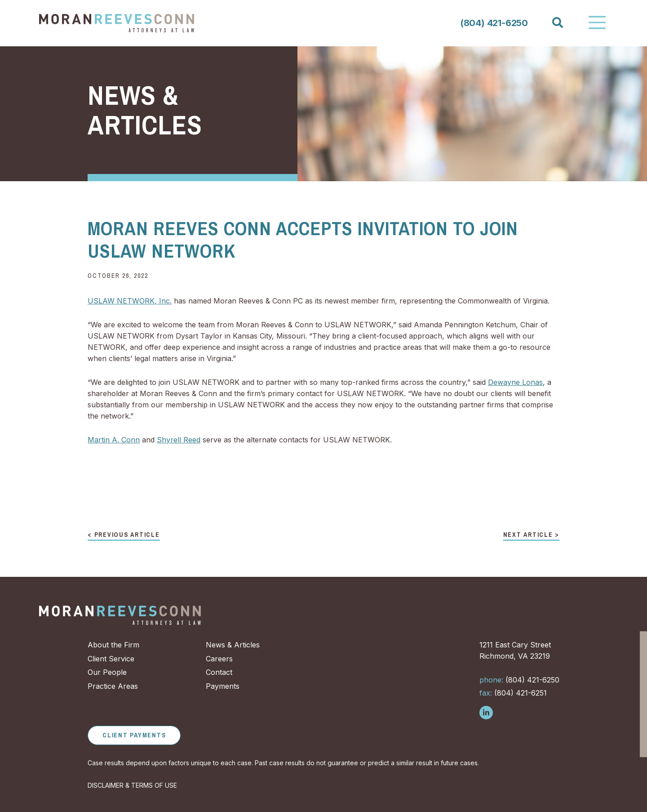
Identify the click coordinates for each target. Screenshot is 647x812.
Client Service (111, 659)
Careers (219, 659)
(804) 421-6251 (513, 693)
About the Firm (113, 645)
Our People (107, 672)
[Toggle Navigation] (597, 22)
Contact (219, 672)
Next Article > (532, 535)
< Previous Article (124, 535)
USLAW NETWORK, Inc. (130, 301)
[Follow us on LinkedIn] (486, 713)
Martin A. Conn (114, 440)
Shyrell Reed (179, 440)
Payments (223, 686)
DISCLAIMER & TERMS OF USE (132, 785)
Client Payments (134, 735)
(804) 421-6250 (494, 23)
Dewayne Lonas (515, 382)
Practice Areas (113, 686)
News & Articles (233, 645)
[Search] (557, 23)
